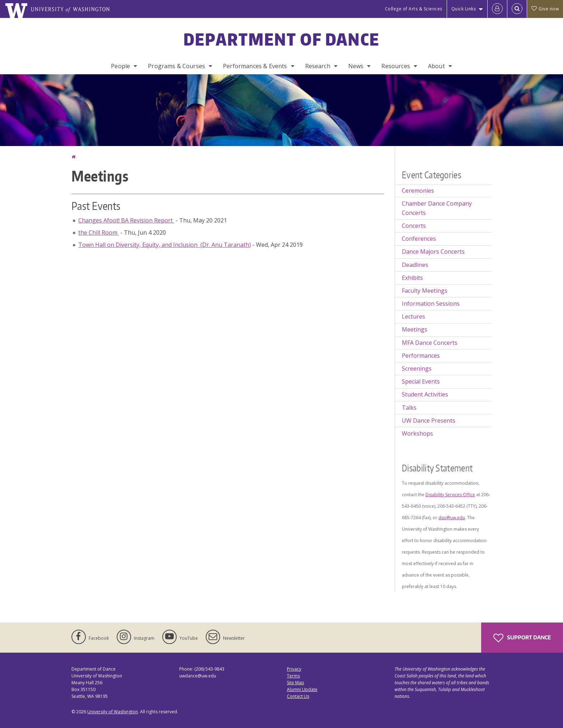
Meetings (415, 329)
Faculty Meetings (425, 291)
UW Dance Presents (429, 421)
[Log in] (497, 9)
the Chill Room (99, 233)
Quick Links (464, 9)
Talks (409, 408)
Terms (293, 676)
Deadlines (415, 265)
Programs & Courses (176, 66)
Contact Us (298, 696)
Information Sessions (431, 304)
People (120, 66)
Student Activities (425, 394)
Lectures (413, 316)
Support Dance (522, 638)
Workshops (417, 433)
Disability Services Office (450, 495)
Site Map (296, 683)
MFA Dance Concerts (430, 343)
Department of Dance (282, 39)
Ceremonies (418, 191)
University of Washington (113, 712)
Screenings (417, 368)
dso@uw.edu (452, 518)
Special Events (421, 381)
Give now (545, 9)
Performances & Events (255, 66)
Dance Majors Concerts (433, 252)
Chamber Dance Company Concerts (437, 208)
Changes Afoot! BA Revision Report (126, 220)
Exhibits (412, 278)
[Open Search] (517, 9)
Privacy (294, 669)
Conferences (419, 239)
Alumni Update (302, 689)
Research (318, 66)
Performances (421, 356)
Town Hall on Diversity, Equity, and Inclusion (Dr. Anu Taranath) (165, 245)
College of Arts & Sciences (414, 9)
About (436, 66)
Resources (396, 66)
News (356, 66)
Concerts (414, 226)
